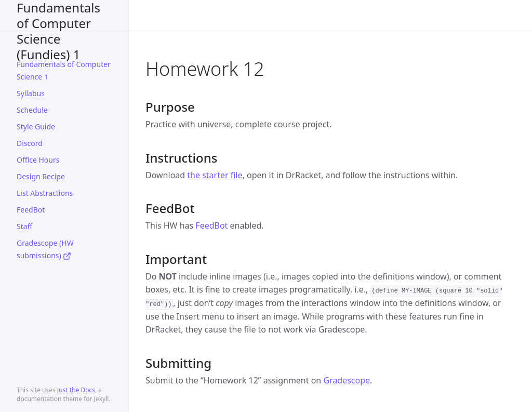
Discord (30, 143)
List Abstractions (45, 193)
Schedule (32, 110)
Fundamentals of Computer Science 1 (64, 70)
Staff (24, 226)
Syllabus (31, 93)
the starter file (215, 175)
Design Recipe (41, 176)
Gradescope (347, 380)
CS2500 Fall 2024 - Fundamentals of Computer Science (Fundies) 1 (58, 15)
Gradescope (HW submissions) (45, 249)
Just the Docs (76, 390)
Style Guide (36, 127)
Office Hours (38, 160)
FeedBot (31, 210)
